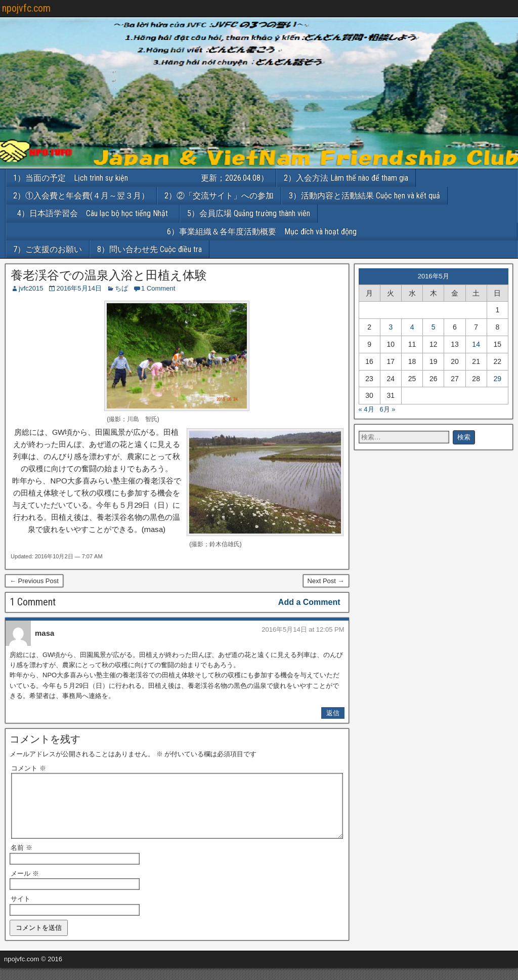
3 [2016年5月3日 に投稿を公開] (391, 327)
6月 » (387, 409)
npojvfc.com (26, 8)
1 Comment (158, 288)
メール (25, 886)
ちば (121, 288)
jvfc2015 (31, 288)
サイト (20, 911)
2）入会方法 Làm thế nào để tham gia (346, 178)
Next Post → (326, 581)
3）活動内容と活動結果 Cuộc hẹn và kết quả (364, 196)
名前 (21, 860)
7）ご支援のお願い (48, 249)
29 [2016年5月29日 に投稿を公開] (498, 379)
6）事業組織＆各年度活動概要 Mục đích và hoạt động (342, 232)
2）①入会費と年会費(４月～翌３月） (81, 196)
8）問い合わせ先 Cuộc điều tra (149, 249)
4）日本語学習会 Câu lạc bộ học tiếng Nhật (97, 213)
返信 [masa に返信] (333, 713)
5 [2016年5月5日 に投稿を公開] (434, 327)
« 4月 (366, 409)
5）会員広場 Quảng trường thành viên (249, 213)
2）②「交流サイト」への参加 (219, 196)
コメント (29, 768)
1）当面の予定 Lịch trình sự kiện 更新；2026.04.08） (141, 178)
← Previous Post (34, 581)
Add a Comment (309, 602)
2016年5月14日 (79, 288)
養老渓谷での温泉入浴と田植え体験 (109, 275)
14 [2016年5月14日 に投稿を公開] (476, 344)
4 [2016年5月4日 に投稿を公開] (412, 327)
